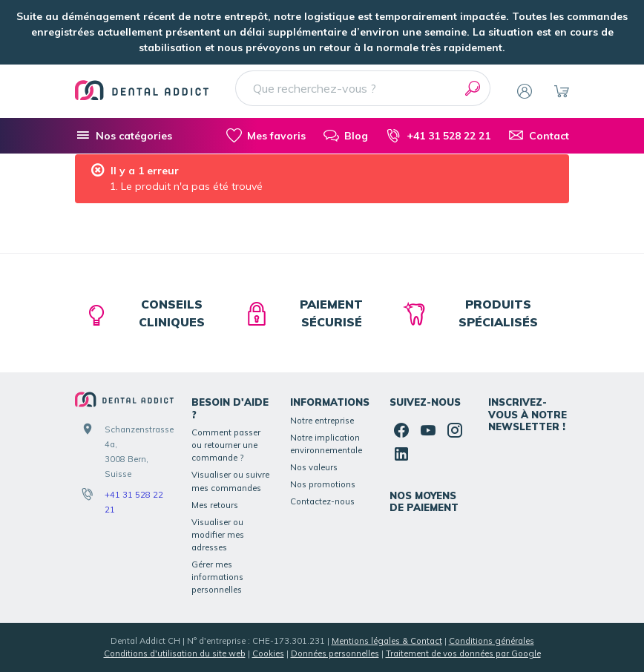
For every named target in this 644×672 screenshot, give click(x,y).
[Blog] (346, 136)
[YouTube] (428, 430)
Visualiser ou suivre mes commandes (230, 481)
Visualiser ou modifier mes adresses (218, 535)
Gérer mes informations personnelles (217, 577)
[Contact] (539, 136)
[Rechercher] (473, 88)
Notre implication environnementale (326, 444)
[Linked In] (401, 454)
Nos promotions (323, 484)
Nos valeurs (314, 467)
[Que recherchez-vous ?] (363, 88)
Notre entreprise (322, 421)
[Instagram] (455, 430)
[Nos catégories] (124, 136)
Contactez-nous (322, 501)
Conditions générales (492, 641)
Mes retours (215, 505)
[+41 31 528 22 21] (438, 136)
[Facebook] (401, 430)
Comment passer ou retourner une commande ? (226, 445)
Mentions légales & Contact (387, 641)
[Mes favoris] (266, 136)
